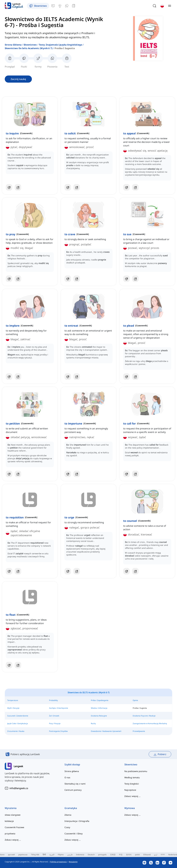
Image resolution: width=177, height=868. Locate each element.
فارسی (70, 855)
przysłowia (10, 834)
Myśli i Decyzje (13, 708)
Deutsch (91, 855)
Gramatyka (71, 808)
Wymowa (130, 808)
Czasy (67, 827)
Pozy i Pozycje (55, 723)
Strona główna (13, 45)
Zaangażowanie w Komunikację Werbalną (150, 723)
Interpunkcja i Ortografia (77, 821)
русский (11, 855)
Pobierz (160, 754)
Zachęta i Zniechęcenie (59, 708)
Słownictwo (30, 45)
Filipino (61, 855)
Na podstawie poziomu (136, 771)
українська (23, 855)
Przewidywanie (139, 731)
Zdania (68, 815)
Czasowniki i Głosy (74, 834)
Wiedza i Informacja (99, 708)
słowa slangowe (13, 815)
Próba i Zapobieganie (100, 700)
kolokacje (9, 821)
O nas (67, 777)
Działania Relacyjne (99, 716)
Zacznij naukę (18, 79)
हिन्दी (44, 855)
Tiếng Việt (35, 855)
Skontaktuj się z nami (75, 784)
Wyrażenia (11, 808)
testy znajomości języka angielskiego (60, 45)
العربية (52, 855)
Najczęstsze (130, 790)
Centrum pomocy (73, 790)
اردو (156, 855)
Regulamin (73, 862)
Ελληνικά (147, 855)
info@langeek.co (19, 788)
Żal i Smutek (54, 716)
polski (137, 855)
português (102, 855)
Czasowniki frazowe (14, 827)
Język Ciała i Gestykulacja (18, 723)
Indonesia (80, 855)
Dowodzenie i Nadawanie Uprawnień (106, 731)
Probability (53, 700)
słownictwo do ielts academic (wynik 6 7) (29, 48)
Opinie (135, 700)
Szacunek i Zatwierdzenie (18, 716)
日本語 (113, 855)
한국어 (129, 855)
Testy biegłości (132, 784)
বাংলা (163, 855)
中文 (121, 855)
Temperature (13, 700)
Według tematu (132, 777)
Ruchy (93, 723)
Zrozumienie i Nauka (16, 731)
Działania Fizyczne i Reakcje (144, 716)
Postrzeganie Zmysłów (58, 731)
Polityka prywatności (58, 862)
